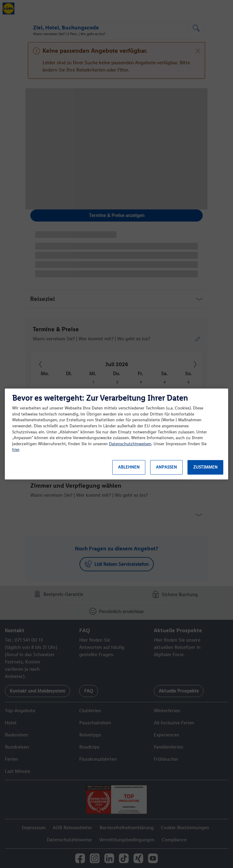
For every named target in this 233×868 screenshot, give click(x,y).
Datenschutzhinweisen (130, 444)
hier (16, 450)
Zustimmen (205, 467)
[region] (116, 434)
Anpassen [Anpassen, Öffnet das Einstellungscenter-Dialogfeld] (166, 467)
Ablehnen (129, 467)
